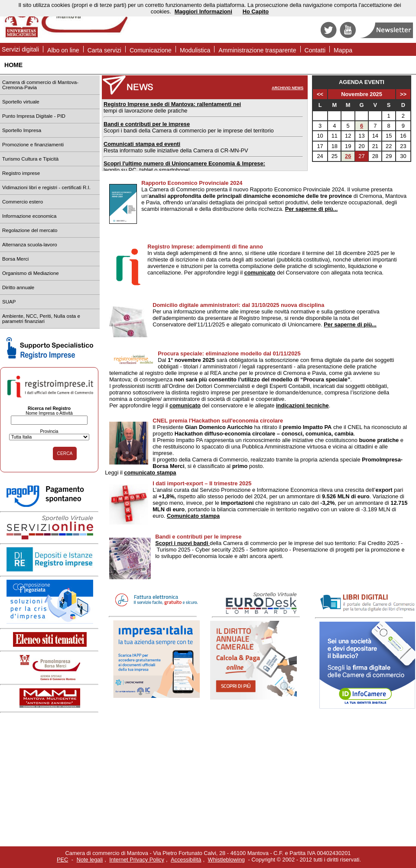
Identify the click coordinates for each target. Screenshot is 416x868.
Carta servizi (104, 50)
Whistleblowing (226, 860)
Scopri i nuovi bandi (182, 543)
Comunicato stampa (193, 516)
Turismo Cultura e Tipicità (30, 159)
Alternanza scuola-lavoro (30, 245)
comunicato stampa (150, 473)
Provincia (49, 431)
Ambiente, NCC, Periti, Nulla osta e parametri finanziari (41, 319)
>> (403, 94)
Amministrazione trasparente (257, 50)
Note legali (90, 860)
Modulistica (195, 50)
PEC (62, 860)
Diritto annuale (18, 287)
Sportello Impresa (22, 130)
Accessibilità (186, 860)
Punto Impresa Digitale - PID (34, 116)
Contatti (315, 50)
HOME (13, 65)
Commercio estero (23, 202)
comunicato (260, 273)
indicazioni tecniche (302, 405)
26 (348, 156)
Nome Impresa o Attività (49, 413)
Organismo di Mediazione (31, 273)
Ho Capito (256, 11)
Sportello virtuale (21, 102)
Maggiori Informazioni (203, 11)
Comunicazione (151, 50)
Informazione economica (29, 216)
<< (320, 94)
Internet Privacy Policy (137, 860)
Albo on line (63, 50)
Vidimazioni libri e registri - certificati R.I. (46, 187)
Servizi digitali (20, 49)
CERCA (65, 453)
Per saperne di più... (312, 209)
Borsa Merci (15, 259)
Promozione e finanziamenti (33, 145)
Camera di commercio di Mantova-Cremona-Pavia (40, 85)
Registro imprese (21, 173)
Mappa (343, 50)
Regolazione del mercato (30, 230)
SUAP (9, 302)
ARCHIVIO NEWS (288, 88)
